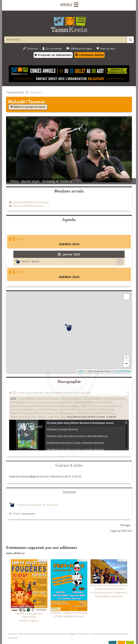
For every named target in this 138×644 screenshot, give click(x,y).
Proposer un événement (92, 634)
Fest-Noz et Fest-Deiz (30, 505)
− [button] (126, 364)
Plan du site (25, 634)
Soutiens (47, 634)
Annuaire (36, 92)
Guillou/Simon (63, 402)
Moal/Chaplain (65, 413)
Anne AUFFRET (27, 399)
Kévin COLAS (89, 406)
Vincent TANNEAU (23, 206)
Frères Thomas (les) (41, 402)
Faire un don (106, 49)
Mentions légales (68, 634)
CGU (55, 634)
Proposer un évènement (53, 55)
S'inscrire (30, 49)
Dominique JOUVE (114, 399)
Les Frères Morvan (70, 409)
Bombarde (43, 202)
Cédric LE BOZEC (71, 399)
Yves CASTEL (39, 417)
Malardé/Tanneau (21, 413)
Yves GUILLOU (56, 417)
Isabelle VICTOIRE (84, 402)
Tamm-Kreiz (15, 92)
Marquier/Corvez (44, 413)
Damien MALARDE (23, 202)
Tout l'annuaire (22, 513)
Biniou (40, 206)
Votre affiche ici (15, 553)
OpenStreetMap (123, 371)
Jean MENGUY (105, 402)
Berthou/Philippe (48, 399)
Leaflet (80, 371)
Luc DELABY (90, 409)
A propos (13, 634)
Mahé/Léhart (107, 409)
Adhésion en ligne (79, 49)
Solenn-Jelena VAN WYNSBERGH (95, 413)
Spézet (35, 261)
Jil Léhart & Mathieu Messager (61, 406)
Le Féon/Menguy (47, 409)
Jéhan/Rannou (19, 406)
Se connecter (52, 49)
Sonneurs (52, 505)
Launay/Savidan (108, 406)
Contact (37, 634)
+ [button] (126, 358)
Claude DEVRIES (92, 399)
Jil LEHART (35, 406)
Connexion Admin (89, 55)
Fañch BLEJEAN (19, 402)
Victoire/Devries (20, 417)
